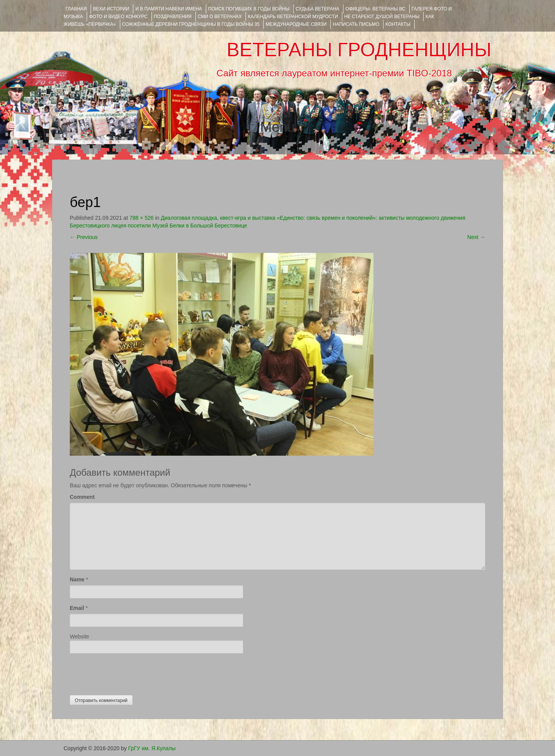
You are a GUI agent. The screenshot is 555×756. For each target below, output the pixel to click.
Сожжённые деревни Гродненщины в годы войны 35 (191, 24)
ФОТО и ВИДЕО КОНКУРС (118, 17)
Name (77, 579)
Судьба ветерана (318, 9)
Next (476, 237)
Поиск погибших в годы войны (249, 9)
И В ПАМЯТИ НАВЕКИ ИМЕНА (169, 9)
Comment (82, 497)
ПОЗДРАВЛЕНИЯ (173, 17)
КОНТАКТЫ (398, 24)
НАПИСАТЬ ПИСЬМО (356, 24)
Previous (84, 237)
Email (77, 608)
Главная (76, 9)
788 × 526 (142, 218)
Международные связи (296, 24)
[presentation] (128, 672)
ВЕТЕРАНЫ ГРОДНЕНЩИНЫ (359, 50)
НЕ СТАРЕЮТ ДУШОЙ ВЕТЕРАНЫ (382, 17)
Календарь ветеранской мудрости (293, 17)
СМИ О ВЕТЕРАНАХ (220, 17)
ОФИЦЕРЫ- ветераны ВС (375, 9)
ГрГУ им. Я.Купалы (152, 748)
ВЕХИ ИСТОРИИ (111, 9)
